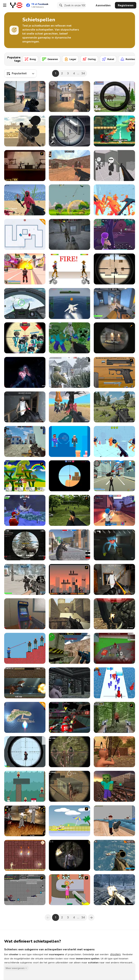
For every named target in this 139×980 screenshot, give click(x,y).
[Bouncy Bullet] (25, 786)
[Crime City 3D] (114, 476)
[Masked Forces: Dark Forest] (114, 614)
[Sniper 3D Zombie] (69, 855)
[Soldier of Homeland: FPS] (114, 890)
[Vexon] (69, 96)
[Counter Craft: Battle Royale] (114, 786)
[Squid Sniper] (25, 338)
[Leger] (70, 59)
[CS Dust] (69, 166)
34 (83, 73)
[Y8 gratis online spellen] (16, 5)
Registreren (126, 5)
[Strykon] (25, 96)
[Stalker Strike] (69, 234)
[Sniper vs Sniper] (114, 269)
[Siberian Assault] (25, 579)
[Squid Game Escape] (69, 407)
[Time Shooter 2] (114, 200)
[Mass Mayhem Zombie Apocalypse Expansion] (25, 821)
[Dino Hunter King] (114, 96)
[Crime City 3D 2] (25, 269)
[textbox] (20, 73)
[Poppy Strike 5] (114, 545)
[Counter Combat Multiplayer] (69, 648)
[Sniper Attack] (25, 131)
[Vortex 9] (114, 510)
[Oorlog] (89, 59)
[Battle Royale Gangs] (69, 545)
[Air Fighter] (25, 303)
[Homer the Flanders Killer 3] (69, 890)
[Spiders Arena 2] (114, 648)
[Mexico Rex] (25, 683)
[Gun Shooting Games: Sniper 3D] (69, 131)
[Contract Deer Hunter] (25, 545)
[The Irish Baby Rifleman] (69, 683)
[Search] (60, 5)
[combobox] (20, 73)
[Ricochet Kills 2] (69, 579)
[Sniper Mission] (69, 752)
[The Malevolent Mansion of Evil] (25, 372)
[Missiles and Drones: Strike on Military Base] (25, 717)
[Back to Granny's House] (25, 407)
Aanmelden (103, 5)
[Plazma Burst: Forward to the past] (25, 890)
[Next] (129, 58)
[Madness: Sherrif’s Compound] (114, 166)
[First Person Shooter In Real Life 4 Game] (114, 717)
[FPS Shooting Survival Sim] (114, 407)
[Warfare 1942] (69, 372)
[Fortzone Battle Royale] (114, 234)
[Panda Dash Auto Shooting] (114, 131)
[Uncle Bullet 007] (69, 441)
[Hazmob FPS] (25, 441)
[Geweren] (50, 59)
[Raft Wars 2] (69, 821)
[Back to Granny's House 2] (114, 579)
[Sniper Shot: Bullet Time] (25, 752)
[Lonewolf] (114, 338)
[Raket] (108, 59)
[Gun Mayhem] (25, 476)
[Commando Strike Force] (114, 855)
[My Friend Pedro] (25, 166)
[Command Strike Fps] (69, 614)
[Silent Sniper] (69, 786)
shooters (115, 954)
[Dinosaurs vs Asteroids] (69, 200)
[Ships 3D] (114, 821)
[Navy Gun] (69, 303)
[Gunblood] (69, 269)
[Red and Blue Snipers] (69, 476)
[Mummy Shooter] (25, 855)
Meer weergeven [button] (15, 968)
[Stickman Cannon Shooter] (114, 683)
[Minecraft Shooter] (69, 338)
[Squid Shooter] (25, 200)
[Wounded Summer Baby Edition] (114, 752)
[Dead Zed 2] (69, 510)
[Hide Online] (25, 614)
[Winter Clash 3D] (25, 510)
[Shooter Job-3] (114, 372)
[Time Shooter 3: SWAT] (114, 441)
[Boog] (30, 59)
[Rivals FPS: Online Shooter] (114, 303)
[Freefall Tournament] (69, 717)
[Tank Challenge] (25, 234)
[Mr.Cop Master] (25, 648)
